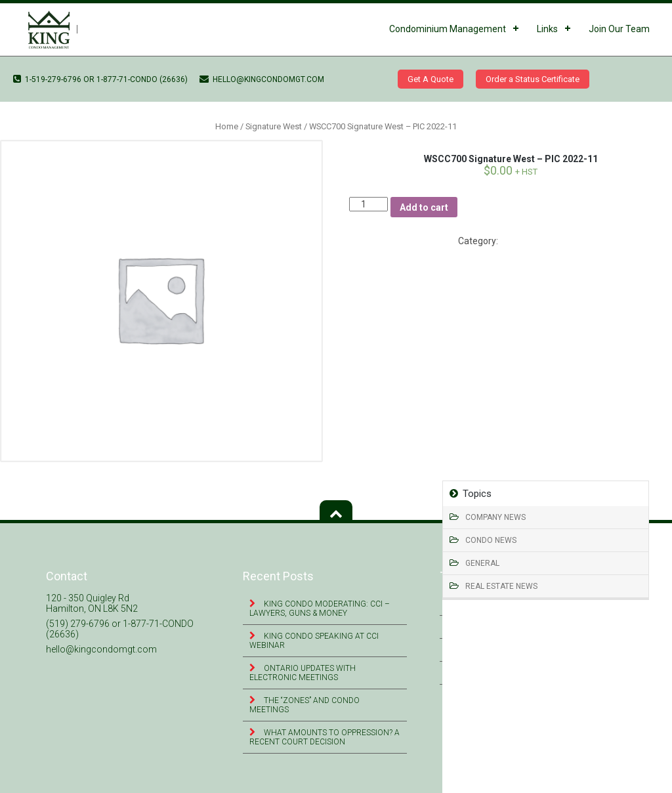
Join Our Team (619, 29)
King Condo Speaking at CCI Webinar (314, 641)
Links (547, 29)
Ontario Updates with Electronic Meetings (303, 673)
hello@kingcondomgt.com (262, 79)
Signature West (274, 126)
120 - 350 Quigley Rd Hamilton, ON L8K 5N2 (92, 603)
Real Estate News (501, 586)
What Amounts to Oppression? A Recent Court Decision (325, 737)
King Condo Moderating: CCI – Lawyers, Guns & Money (320, 609)
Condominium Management (448, 29)
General (482, 563)
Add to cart (424, 207)
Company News (495, 517)
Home (227, 126)
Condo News (491, 540)
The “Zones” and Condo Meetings (304, 705)
